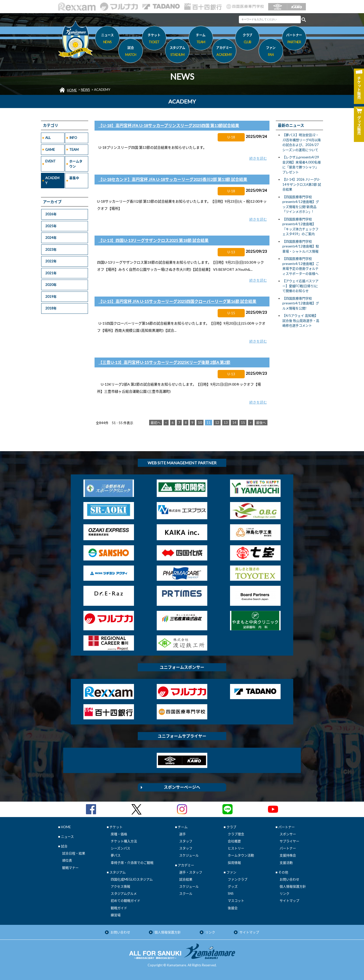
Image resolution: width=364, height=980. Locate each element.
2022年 (51, 261)
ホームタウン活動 (241, 855)
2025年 (51, 226)
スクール (186, 893)
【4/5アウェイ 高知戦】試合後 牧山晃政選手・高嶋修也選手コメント (301, 320)
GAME (50, 150)
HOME (72, 90)
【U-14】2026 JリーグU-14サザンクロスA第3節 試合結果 (302, 184)
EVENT (50, 161)
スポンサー (288, 834)
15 (243, 423)
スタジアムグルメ (124, 893)
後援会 (233, 908)
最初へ (156, 423)
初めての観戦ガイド (126, 901)
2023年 (51, 249)
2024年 (51, 238)
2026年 (51, 214)
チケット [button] (154, 39)
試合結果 (186, 879)
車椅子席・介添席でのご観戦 (132, 863)
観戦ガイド (119, 908)
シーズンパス (120, 848)
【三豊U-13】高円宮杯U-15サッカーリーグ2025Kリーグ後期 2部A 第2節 (164, 362)
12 (217, 423)
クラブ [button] (247, 39)
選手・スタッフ (191, 872)
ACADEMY (52, 180)
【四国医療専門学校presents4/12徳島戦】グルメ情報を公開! (301, 303)
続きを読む (258, 158)
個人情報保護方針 (293, 886)
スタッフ (186, 841)
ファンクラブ (238, 879)
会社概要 (234, 841)
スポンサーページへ (182, 787)
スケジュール (189, 855)
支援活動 (286, 863)
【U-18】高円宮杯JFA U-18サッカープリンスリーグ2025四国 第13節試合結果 (169, 125)
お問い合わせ (289, 879)
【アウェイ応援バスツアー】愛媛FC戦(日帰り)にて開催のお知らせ (300, 286)
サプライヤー (289, 841)
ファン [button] (271, 52)
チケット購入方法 (124, 841)
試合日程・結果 (74, 853)
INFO (73, 138)
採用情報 (234, 863)
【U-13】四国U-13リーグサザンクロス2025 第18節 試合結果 (153, 240)
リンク (285, 893)
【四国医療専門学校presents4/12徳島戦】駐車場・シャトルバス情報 (301, 246)
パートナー (288, 848)
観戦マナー (70, 868)
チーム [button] (201, 39)
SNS (231, 893)
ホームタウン (76, 164)
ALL (48, 138)
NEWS (85, 90)
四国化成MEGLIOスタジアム (132, 879)
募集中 (74, 178)
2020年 (51, 285)
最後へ (261, 423)
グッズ (233, 886)
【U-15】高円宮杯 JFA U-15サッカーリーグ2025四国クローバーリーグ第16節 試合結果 (177, 301)
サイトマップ (289, 901)
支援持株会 (288, 855)
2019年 (51, 297)
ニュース (107, 39)
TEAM (74, 150)
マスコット (236, 901)
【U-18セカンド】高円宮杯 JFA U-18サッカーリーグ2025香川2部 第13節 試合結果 (173, 179)
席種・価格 (119, 834)
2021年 (51, 273)
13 (226, 423)
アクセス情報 (120, 886)
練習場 (116, 915)
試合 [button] (131, 52)
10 (200, 423)
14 (234, 423)
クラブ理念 (236, 834)
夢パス (116, 855)
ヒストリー (236, 848)
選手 (183, 834)
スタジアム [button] (177, 52)
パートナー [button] (294, 39)
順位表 (67, 860)
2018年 (51, 308)
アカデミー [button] (224, 52)
